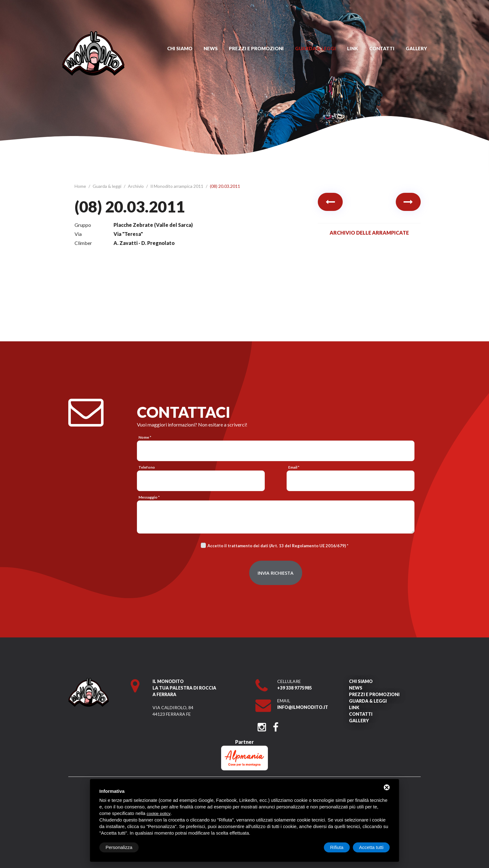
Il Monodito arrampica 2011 (177, 186)
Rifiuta (337, 847)
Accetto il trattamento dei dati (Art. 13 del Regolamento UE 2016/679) (277, 546)
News (211, 48)
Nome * (145, 437)
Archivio (136, 186)
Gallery (416, 48)
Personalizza (119, 847)
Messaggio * (149, 497)
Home (81, 186)
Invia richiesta (276, 573)
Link (353, 48)
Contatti (382, 48)
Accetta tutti (371, 847)
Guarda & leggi (315, 48)
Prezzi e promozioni (256, 48)
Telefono (147, 467)
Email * (294, 467)
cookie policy (158, 814)
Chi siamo (180, 48)
